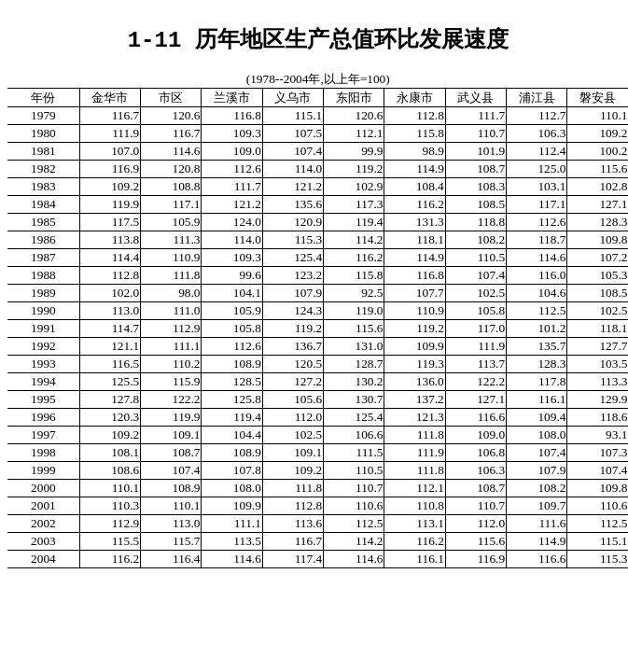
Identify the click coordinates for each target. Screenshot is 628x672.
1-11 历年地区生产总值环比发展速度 (318, 39)
